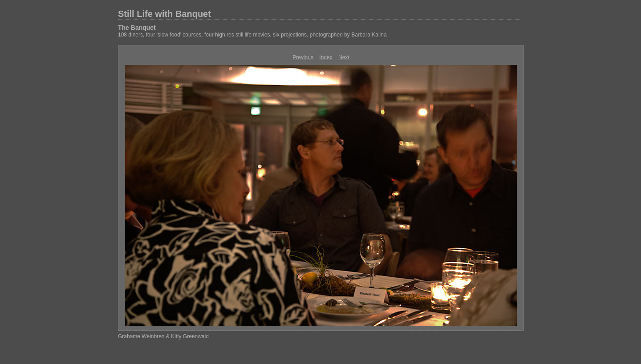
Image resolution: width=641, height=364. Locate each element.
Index (326, 57)
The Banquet (137, 28)
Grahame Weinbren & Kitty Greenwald (163, 336)
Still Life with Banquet (164, 14)
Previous (303, 57)
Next (344, 57)
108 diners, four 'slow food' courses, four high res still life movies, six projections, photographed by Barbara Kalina (252, 35)
